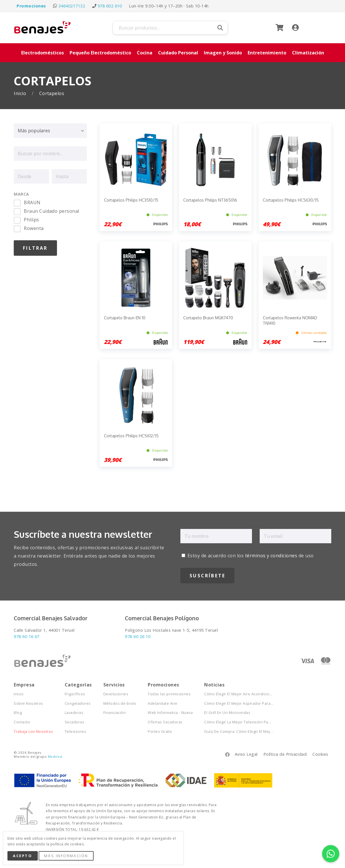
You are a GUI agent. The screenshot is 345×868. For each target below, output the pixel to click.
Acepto (22, 856)
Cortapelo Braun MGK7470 (208, 318)
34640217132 (72, 6)
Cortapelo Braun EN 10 (125, 318)
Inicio (20, 94)
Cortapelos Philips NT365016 (210, 200)
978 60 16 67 (27, 636)
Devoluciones (116, 694)
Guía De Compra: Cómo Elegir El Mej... (238, 732)
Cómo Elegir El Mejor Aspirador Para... (239, 703)
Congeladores (78, 703)
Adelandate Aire (162, 703)
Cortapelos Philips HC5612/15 (131, 436)
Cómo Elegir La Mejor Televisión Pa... (238, 722)
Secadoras (74, 722)
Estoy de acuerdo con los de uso (248, 556)
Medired (55, 756)
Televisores (75, 732)
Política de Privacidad (285, 754)
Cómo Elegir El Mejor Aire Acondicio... (238, 694)
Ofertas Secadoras (165, 722)
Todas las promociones (169, 694)
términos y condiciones (271, 556)
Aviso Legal (246, 754)
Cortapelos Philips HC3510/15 (131, 200)
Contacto (22, 722)
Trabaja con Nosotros (33, 732)
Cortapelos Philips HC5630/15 (291, 200)
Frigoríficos (75, 694)
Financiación (115, 713)
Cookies (320, 754)
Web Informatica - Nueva (170, 713)
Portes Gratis (160, 732)
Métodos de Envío (120, 703)
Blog (18, 713)
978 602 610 (110, 6)
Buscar (220, 28)
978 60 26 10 (138, 636)
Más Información (66, 856)
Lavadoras (74, 713)
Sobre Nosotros (28, 703)
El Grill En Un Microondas (227, 713)
